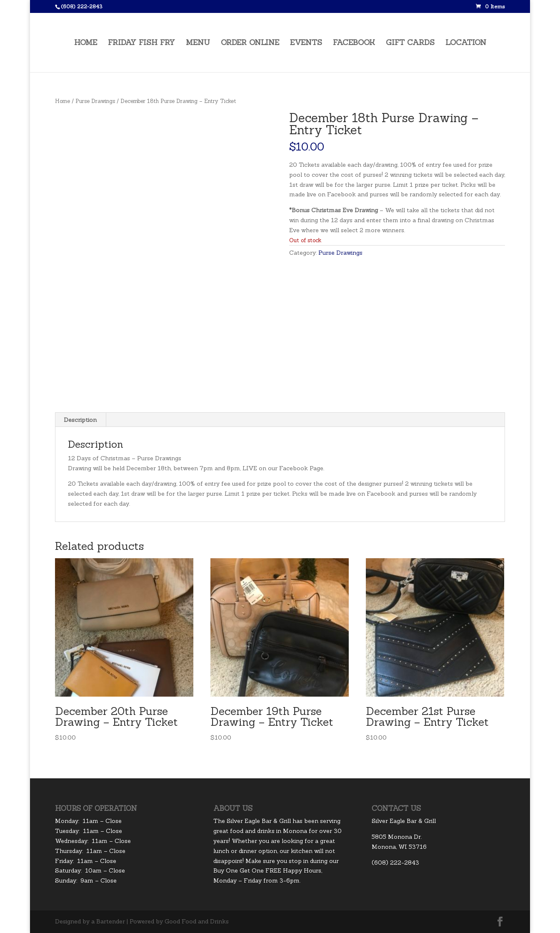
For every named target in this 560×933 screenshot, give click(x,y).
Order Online (250, 43)
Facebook (354, 43)
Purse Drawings (95, 101)
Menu (198, 43)
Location (466, 43)
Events (306, 43)
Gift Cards (410, 43)
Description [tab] (80, 420)
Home (86, 43)
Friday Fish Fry (141, 43)
